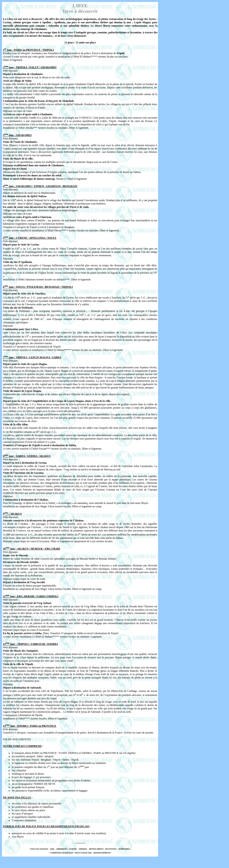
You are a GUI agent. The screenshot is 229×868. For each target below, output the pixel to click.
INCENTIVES (111, 849)
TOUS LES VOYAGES (39, 849)
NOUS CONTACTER (83, 853)
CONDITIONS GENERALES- (62, 853)
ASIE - (52, 849)
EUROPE (73, 849)
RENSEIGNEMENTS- (102, 853)
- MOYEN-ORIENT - (96, 849)
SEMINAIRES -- (125, 849)
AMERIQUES (62, 849)
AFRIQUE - (83, 849)
